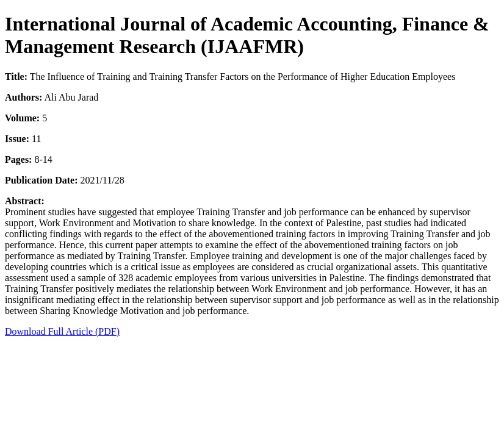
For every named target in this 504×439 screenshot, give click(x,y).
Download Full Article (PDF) (62, 331)
